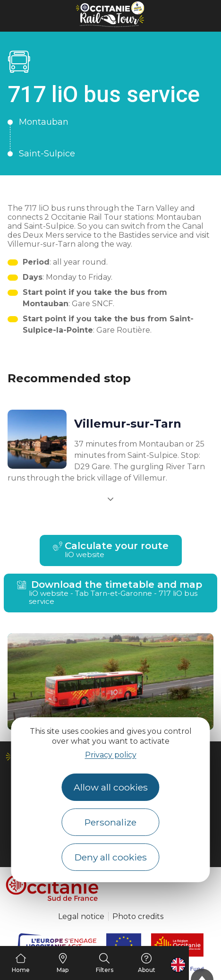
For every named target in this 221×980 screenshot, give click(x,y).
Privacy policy (111, 755)
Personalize (110, 822)
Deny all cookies (111, 857)
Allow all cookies (111, 787)
